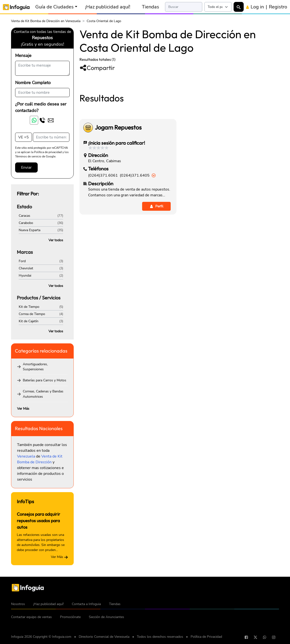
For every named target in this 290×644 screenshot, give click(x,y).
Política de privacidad (48, 152)
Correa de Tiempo (32, 314)
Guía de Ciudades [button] (54, 7)
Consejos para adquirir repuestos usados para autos (39, 521)
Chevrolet (26, 268)
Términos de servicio (28, 156)
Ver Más (23, 409)
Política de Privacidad (206, 637)
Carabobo (26, 223)
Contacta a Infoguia (86, 604)
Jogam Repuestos (118, 195)
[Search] (184, 7)
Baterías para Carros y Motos (45, 380)
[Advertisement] (179, 113)
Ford (22, 261)
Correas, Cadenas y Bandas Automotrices (43, 394)
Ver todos (56, 240)
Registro (278, 7)
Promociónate (70, 617)
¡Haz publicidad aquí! (108, 7)
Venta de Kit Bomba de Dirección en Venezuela (46, 21)
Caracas (24, 216)
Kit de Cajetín (29, 321)
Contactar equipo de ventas (31, 617)
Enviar (26, 167)
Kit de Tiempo (29, 307)
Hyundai (25, 276)
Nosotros (18, 604)
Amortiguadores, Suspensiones (35, 367)
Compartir (97, 68)
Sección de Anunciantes (106, 617)
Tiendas (151, 7)
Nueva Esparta (30, 230)
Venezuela (26, 456)
